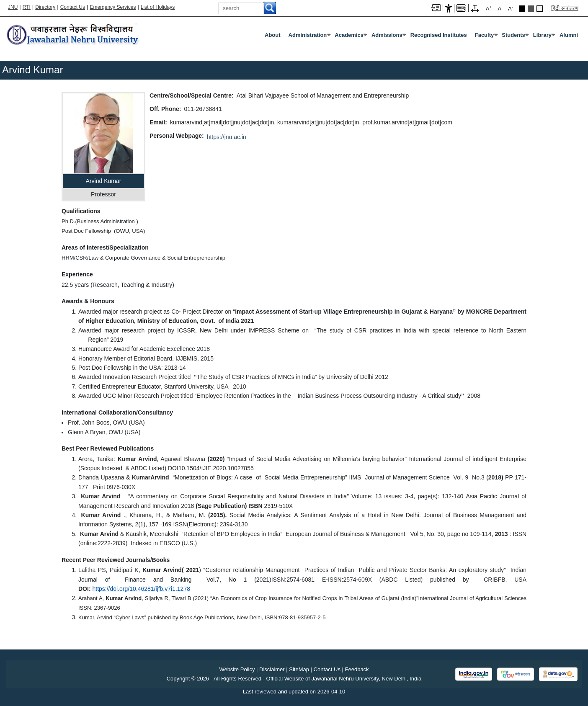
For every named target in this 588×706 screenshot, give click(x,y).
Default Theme (540, 9)
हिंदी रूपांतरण (565, 8)
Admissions (387, 35)
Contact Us (73, 7)
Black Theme (522, 9)
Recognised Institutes (439, 35)
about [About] (273, 35)
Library (542, 35)
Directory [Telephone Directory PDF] (45, 7)
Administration (308, 35)
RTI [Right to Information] (27, 7)
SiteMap (299, 669)
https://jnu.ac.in (227, 137)
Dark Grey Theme (531, 9)
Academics (349, 35)
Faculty (485, 35)
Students (513, 35)
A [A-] (511, 8)
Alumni (569, 35)
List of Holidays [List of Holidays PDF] (158, 7)
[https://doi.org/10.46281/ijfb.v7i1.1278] (141, 589)
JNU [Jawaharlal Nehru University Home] (13, 7)
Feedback (357, 669)
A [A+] (489, 8)
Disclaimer (272, 669)
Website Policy (237, 669)
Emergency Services (113, 7)
